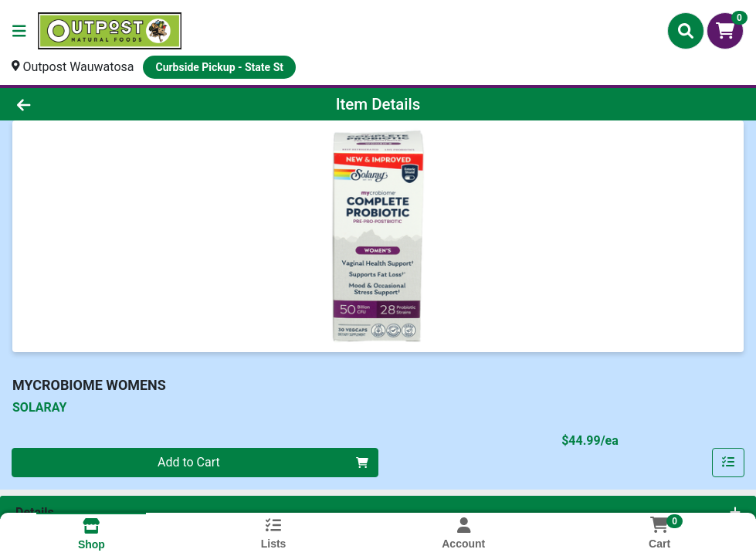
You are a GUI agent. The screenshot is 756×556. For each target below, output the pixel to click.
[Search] (686, 31)
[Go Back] (104, 104)
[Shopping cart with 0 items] (725, 31)
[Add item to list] (728, 463)
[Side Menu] (19, 31)
